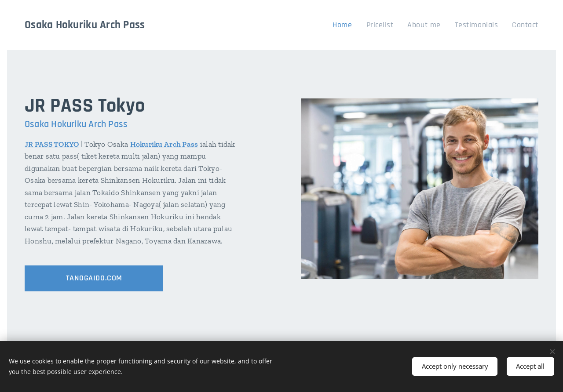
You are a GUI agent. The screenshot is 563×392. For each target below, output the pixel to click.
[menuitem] (359, 25)
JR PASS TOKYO (52, 144)
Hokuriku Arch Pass (164, 144)
